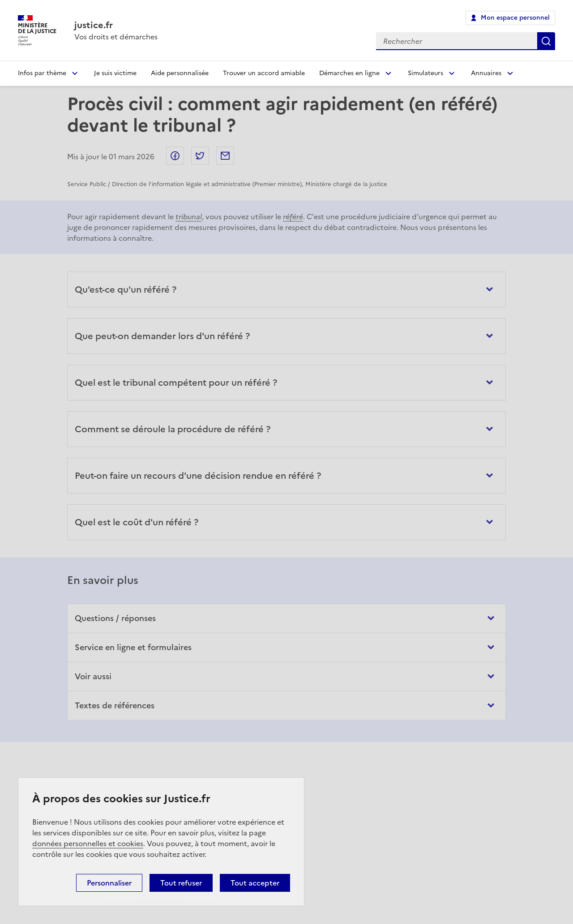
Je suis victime (115, 73)
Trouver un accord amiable (264, 73)
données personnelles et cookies (88, 843)
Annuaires (486, 73)
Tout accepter (255, 883)
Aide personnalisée (180, 73)
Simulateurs (425, 73)
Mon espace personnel (515, 18)
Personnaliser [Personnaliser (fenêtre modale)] (109, 883)
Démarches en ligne (349, 73)
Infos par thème (42, 73)
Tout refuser (181, 883)
